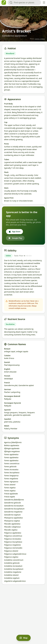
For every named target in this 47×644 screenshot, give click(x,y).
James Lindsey (40, 39)
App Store (14, 232)
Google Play (15, 238)
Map (23, 638)
